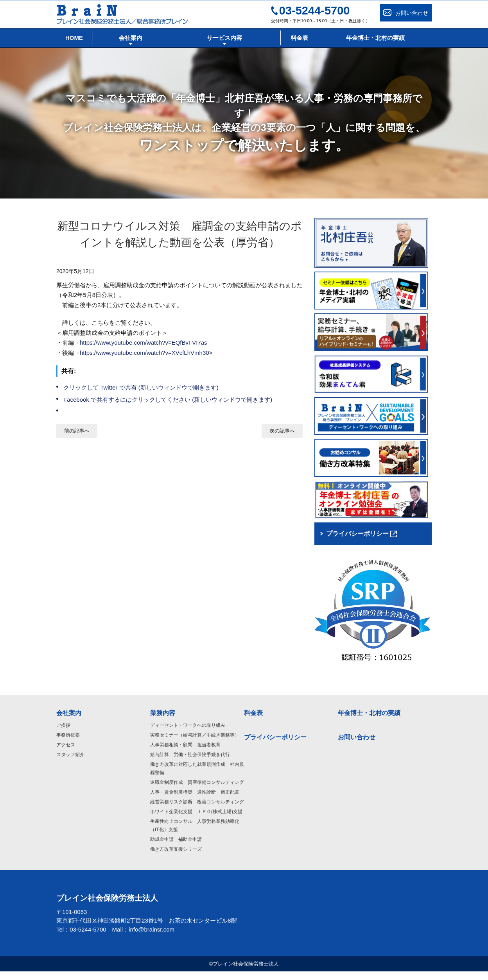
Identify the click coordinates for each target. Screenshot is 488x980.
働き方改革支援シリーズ (176, 857)
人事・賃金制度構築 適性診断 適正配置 (195, 800)
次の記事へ (282, 431)
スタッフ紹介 (70, 763)
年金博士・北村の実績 (369, 721)
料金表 (253, 721)
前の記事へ (77, 431)
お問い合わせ (357, 745)
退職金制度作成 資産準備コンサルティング (197, 790)
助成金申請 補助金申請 (176, 848)
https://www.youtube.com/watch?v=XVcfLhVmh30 (144, 353)
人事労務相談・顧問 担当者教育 (185, 753)
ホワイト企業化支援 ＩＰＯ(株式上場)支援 (196, 820)
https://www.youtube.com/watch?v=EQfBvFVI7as (144, 342)
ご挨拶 (63, 733)
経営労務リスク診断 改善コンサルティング (197, 810)
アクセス (66, 753)
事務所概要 (68, 743)
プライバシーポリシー (275, 745)
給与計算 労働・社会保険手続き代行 (190, 763)
